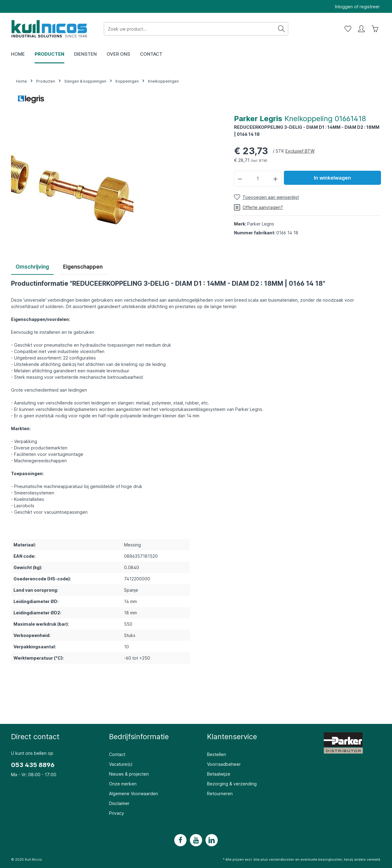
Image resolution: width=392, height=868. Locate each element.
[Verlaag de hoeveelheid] (240, 179)
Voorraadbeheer (224, 764)
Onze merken (123, 784)
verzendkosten (282, 859)
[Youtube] (196, 840)
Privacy (117, 813)
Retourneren (220, 793)
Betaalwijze (219, 774)
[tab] (32, 267)
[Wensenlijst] (348, 29)
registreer (370, 7)
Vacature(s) (121, 764)
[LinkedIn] (212, 840)
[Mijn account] (361, 29)
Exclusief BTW (300, 151)
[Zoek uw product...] (190, 29)
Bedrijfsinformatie (139, 737)
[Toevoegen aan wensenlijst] (266, 197)
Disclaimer (119, 803)
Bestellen (217, 754)
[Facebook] (180, 840)
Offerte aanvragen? (258, 207)
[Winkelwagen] (375, 29)
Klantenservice (232, 737)
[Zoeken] (282, 29)
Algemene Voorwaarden (134, 793)
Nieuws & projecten (129, 774)
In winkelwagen (332, 178)
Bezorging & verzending (232, 784)
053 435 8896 (33, 765)
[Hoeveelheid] (258, 179)
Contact (117, 754)
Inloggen (344, 7)
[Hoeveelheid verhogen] (276, 179)
